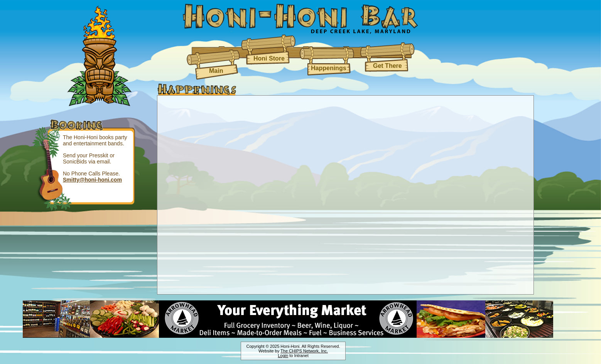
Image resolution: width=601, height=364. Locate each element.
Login (283, 356)
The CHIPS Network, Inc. (304, 351)
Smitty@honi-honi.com (92, 180)
